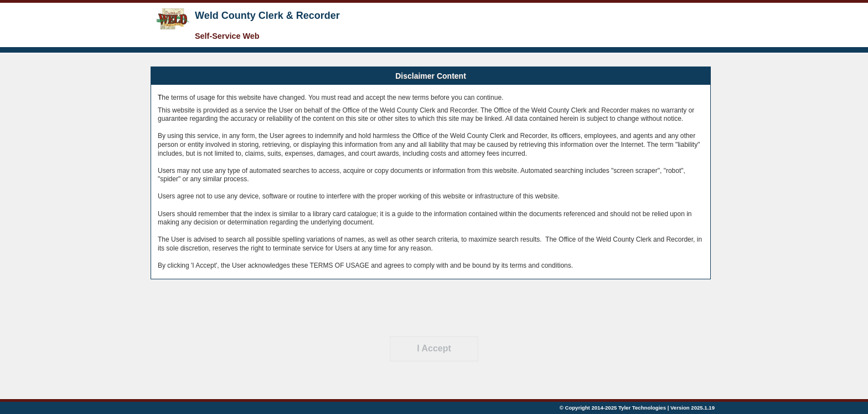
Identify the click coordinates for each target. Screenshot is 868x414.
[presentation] (434, 308)
